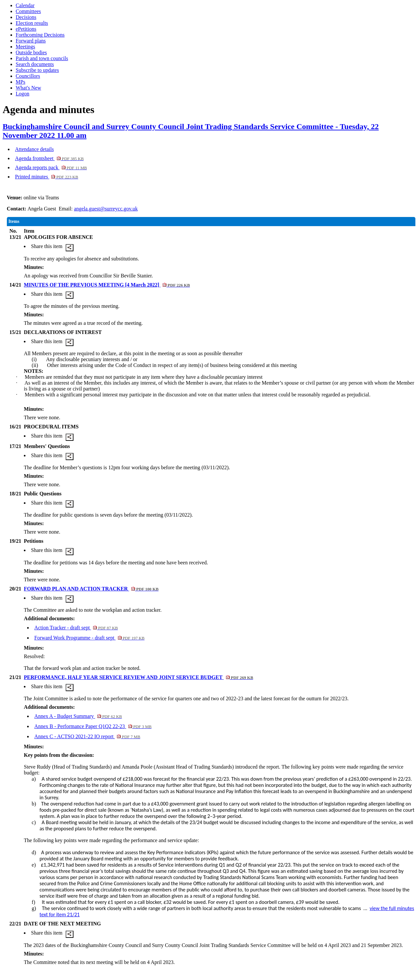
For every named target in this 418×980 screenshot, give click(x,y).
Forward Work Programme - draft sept (89, 638)
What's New (28, 88)
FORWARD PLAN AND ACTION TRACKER (91, 589)
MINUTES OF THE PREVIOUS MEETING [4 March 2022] (107, 285)
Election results (32, 23)
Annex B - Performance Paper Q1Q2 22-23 (93, 726)
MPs (20, 82)
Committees (28, 11)
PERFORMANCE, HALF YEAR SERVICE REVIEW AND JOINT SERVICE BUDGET (138, 677)
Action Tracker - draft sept (76, 628)
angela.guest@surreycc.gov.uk (106, 209)
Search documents (35, 64)
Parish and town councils (42, 58)
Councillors (28, 76)
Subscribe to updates (37, 70)
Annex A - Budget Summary (78, 716)
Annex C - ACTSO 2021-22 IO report (87, 736)
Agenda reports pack (51, 167)
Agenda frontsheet (49, 158)
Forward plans (31, 41)
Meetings (25, 47)
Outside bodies (31, 52)
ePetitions (26, 29)
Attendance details (34, 149)
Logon (23, 94)
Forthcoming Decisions (40, 35)
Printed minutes (47, 177)
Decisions (26, 17)
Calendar (25, 5)
